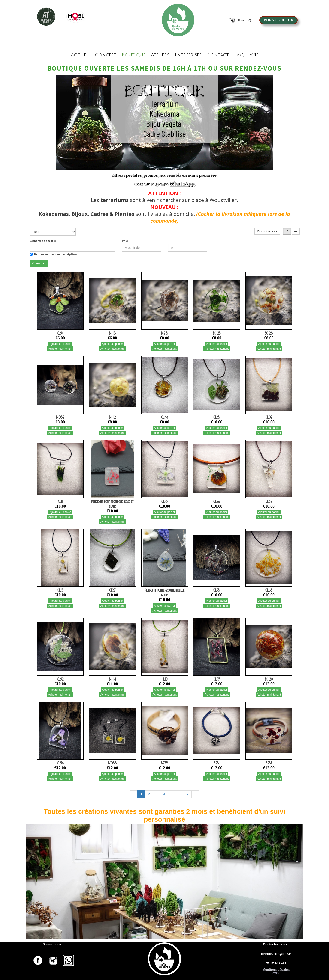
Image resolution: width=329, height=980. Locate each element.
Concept (106, 55)
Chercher (39, 263)
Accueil (80, 55)
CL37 (112, 590)
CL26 (217, 501)
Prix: (125, 241)
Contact (218, 55)
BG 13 (112, 333)
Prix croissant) (267, 231)
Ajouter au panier (60, 344)
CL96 (60, 763)
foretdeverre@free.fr (276, 954)
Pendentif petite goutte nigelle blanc (164, 593)
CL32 (269, 501)
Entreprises (188, 55)
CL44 (165, 417)
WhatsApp (182, 183)
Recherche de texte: (43, 241)
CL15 (60, 590)
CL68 (269, 590)
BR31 (217, 763)
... (180, 794)
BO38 (112, 763)
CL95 (217, 590)
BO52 (60, 417)
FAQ (239, 55)
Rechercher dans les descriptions (54, 254)
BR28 (164, 763)
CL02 (269, 417)
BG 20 (269, 679)
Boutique (134, 55)
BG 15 (164, 333)
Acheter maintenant (60, 349)
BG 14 (112, 679)
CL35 (217, 417)
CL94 (60, 333)
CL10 (164, 679)
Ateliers (160, 55)
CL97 (217, 679)
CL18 (164, 501)
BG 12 (112, 417)
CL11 (60, 501)
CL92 (60, 679)
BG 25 (217, 333)
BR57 (269, 763)
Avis (254, 55)
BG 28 (269, 333)
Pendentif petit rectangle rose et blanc (112, 504)
